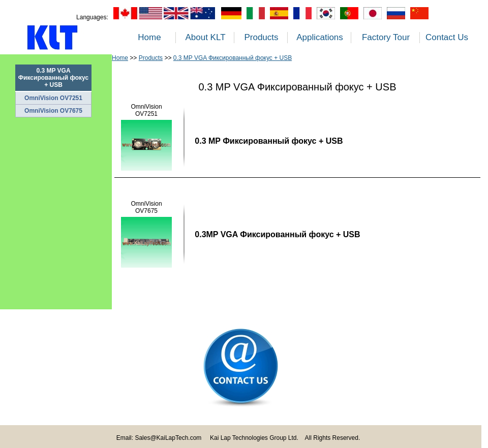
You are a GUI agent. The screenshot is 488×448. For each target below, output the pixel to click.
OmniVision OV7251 (53, 98)
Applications (320, 37)
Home (149, 37)
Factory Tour (386, 37)
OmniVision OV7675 (53, 111)
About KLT (205, 37)
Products (261, 37)
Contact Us (447, 37)
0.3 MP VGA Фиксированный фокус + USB (233, 58)
